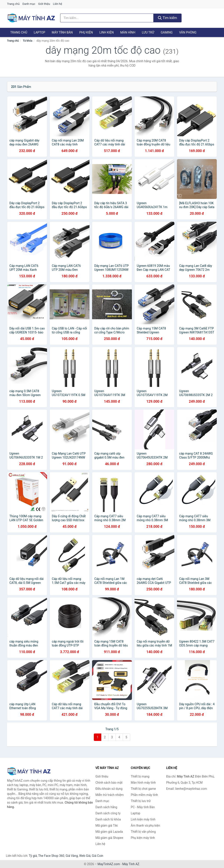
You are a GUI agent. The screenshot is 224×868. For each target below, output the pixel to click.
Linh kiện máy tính (143, 819)
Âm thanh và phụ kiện (145, 825)
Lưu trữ (148, 32)
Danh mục (29, 4)
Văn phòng (188, 32)
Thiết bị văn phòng (143, 832)
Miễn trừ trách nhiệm (109, 795)
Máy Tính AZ (131, 864)
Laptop (39, 32)
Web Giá (85, 856)
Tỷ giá (33, 856)
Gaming (167, 32)
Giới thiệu (44, 4)
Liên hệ (58, 4)
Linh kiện (106, 32)
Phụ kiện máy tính (143, 838)
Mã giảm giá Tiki (107, 825)
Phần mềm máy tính (144, 795)
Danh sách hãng (106, 807)
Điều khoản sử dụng (109, 789)
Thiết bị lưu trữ (141, 801)
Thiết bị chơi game (143, 789)
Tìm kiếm (168, 18)
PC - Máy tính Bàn (143, 807)
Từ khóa (27, 41)
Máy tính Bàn (62, 32)
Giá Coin (98, 856)
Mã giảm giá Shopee (109, 838)
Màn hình (128, 32)
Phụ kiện (86, 32)
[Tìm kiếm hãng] (107, 18)
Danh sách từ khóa (108, 819)
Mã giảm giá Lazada (109, 832)
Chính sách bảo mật (109, 783)
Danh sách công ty (108, 813)
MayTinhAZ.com (109, 864)
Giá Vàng (72, 856)
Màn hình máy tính (143, 783)
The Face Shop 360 (51, 856)
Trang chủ (13, 4)
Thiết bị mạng (140, 776)
